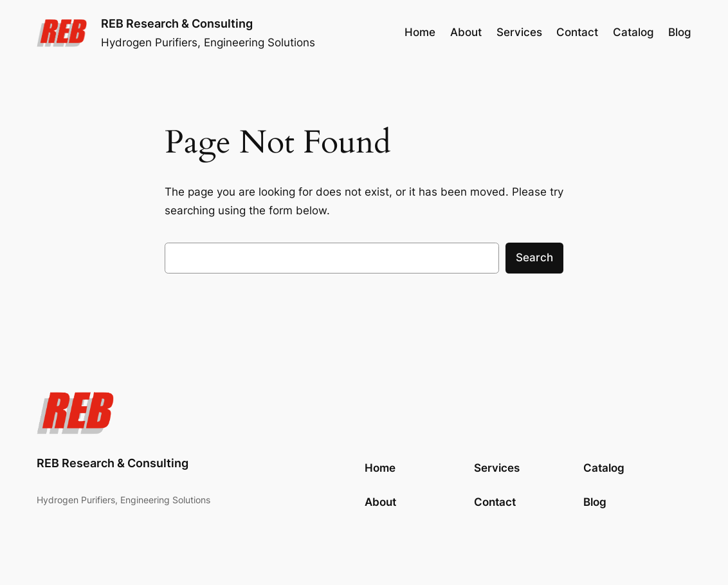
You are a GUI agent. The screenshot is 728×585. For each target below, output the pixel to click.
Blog (595, 502)
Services (497, 468)
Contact (495, 502)
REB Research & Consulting (177, 23)
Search (534, 257)
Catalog (604, 468)
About (380, 502)
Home (420, 32)
